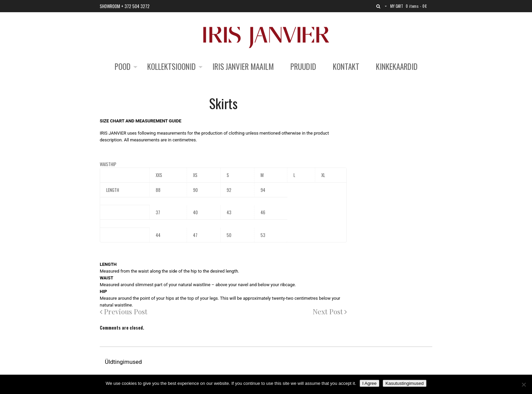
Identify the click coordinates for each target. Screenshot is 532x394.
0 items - (416, 6)
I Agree (369, 383)
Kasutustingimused (405, 383)
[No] (524, 385)
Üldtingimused (124, 362)
